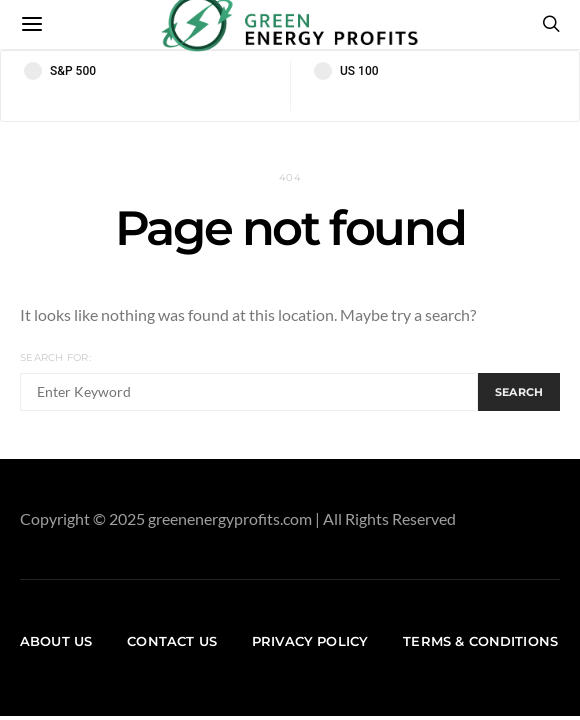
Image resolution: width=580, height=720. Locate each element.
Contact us (172, 641)
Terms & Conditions (480, 641)
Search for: (55, 357)
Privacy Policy (310, 641)
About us (56, 641)
